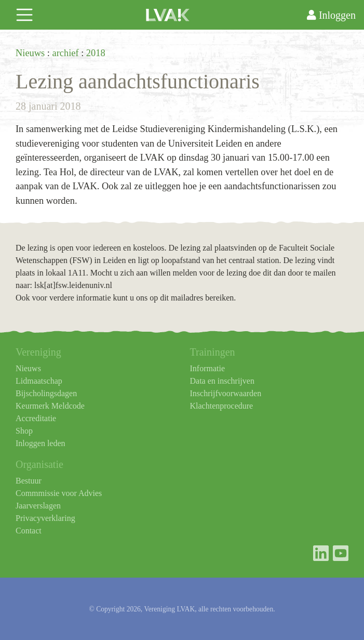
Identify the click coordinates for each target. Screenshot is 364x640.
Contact (29, 531)
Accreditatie (36, 418)
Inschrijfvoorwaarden (226, 393)
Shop (24, 431)
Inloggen (331, 15)
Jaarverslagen (38, 506)
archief (66, 53)
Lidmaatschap (39, 381)
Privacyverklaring (45, 518)
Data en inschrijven (222, 381)
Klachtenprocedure (222, 406)
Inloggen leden (41, 443)
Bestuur (29, 481)
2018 (96, 53)
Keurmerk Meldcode (50, 406)
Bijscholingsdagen (46, 393)
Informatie (208, 368)
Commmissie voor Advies (59, 493)
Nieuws (30, 53)
